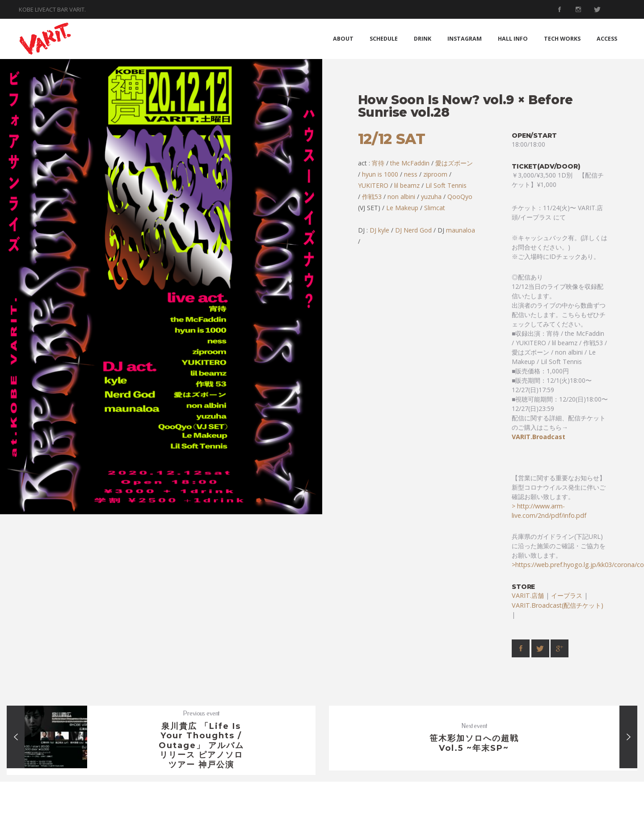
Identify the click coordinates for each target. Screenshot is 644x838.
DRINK (423, 39)
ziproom (435, 174)
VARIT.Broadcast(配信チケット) (558, 605)
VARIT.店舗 (528, 595)
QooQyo (460, 197)
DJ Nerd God (413, 230)
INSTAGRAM (465, 39)
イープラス (567, 595)
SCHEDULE (384, 39)
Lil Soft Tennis (446, 185)
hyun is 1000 (380, 174)
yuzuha (431, 197)
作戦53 (372, 197)
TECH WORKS (562, 39)
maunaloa (461, 230)
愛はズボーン (453, 163)
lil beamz (407, 185)
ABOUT (343, 39)
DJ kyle (379, 230)
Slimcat (435, 208)
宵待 (378, 163)
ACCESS (607, 39)
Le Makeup (402, 208)
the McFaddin (410, 163)
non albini (401, 197)
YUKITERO (373, 185)
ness (411, 174)
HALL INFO (513, 39)
